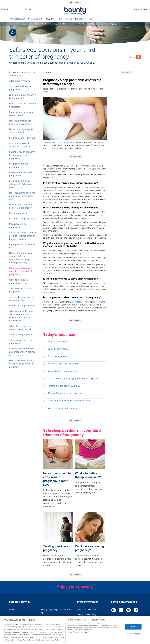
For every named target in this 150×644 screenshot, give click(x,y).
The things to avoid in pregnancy (20, 290)
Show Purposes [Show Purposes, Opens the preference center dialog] (133, 637)
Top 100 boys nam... (58, 342)
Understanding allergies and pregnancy (21, 131)
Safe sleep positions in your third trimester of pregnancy (21, 271)
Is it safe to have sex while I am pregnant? (23, 97)
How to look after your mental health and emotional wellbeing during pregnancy (21, 258)
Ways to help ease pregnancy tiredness (20, 281)
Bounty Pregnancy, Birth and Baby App (56, 611)
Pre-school (80, 19)
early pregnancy (78, 302)
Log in (137, 9)
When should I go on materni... (63, 371)
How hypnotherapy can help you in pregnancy (21, 206)
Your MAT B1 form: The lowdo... (64, 364)
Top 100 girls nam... (58, 349)
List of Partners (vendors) (78, 636)
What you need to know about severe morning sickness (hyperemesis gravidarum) (21, 316)
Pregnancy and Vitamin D (22, 138)
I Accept (133, 630)
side (98, 169)
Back (47, 72)
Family (90, 19)
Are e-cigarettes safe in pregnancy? (21, 174)
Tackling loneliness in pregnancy (20, 88)
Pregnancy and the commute (19, 165)
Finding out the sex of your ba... (64, 386)
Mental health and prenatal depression (23, 105)
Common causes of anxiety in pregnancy (20, 145)
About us (13, 610)
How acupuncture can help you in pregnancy (20, 122)
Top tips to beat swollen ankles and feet (22, 299)
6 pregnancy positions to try (22, 246)
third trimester (68, 142)
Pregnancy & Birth (35, 19)
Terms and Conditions (87, 610)
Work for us (14, 618)
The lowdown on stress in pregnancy (22, 342)
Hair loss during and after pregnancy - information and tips (22, 196)
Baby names (51, 19)
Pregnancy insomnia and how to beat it (22, 114)
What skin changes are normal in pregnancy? (21, 328)
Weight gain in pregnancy (22, 306)
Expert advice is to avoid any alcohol (22, 74)
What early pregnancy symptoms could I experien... (74, 379)
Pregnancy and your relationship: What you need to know (21, 184)
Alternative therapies (20, 81)
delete (26, 9)
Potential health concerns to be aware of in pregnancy (22, 155)
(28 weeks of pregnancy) (92, 187)
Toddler (69, 19)
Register (145, 9)
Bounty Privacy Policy (87, 615)
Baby (61, 19)
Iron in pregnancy (18, 213)
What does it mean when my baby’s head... (70, 401)
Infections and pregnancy (22, 219)
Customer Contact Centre (52, 618)
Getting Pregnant (18, 19)
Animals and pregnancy (21, 335)
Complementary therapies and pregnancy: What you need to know (22, 352)
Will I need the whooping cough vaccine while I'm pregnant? (22, 364)
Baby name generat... (59, 356)
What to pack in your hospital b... (65, 408)
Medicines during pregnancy (18, 226)
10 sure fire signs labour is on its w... (66, 393)
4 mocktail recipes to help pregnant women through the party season (22, 236)
